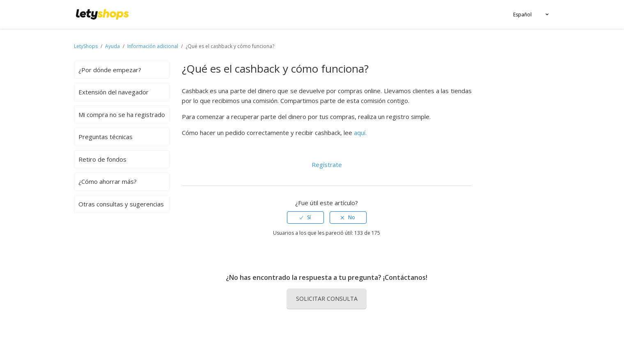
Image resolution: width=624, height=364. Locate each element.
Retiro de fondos (102, 159)
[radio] (305, 217)
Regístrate (327, 165)
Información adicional (153, 46)
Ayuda (113, 46)
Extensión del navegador (114, 92)
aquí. (360, 133)
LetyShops (86, 46)
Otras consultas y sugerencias (121, 204)
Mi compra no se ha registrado (122, 114)
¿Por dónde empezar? (110, 70)
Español (522, 15)
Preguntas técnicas (106, 137)
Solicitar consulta (327, 299)
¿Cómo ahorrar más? (108, 181)
